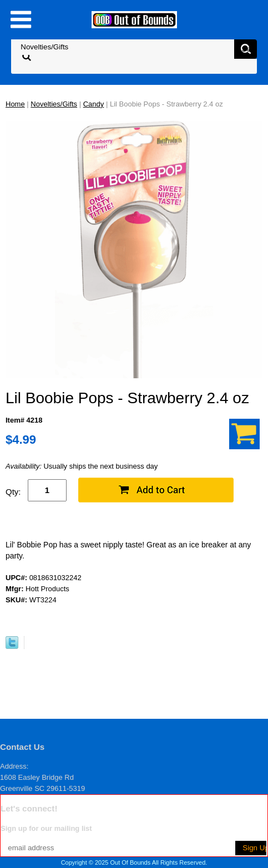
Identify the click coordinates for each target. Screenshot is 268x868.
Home (15, 104)
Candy (94, 104)
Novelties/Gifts (54, 104)
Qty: (13, 492)
